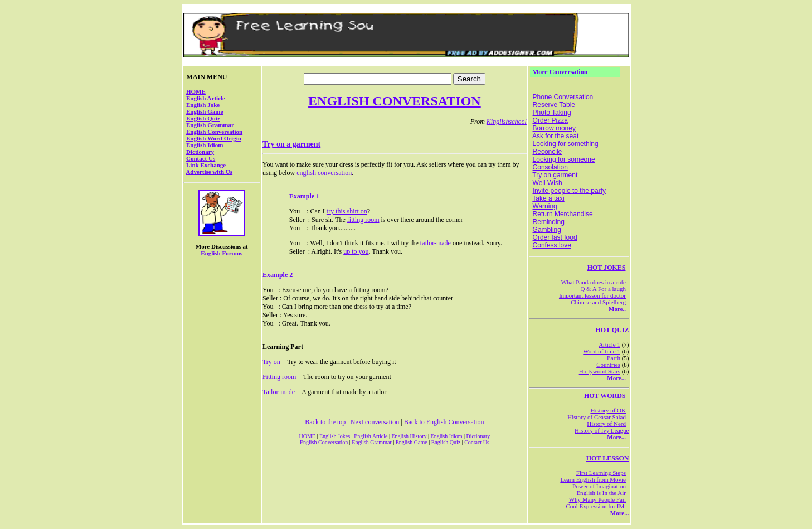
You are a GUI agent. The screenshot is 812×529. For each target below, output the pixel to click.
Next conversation (375, 422)
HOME (196, 91)
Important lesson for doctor (592, 295)
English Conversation (214, 132)
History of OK (608, 410)
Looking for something (566, 144)
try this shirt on (347, 211)
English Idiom (205, 145)
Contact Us (201, 158)
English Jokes (335, 436)
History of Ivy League (602, 430)
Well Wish (548, 183)
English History (409, 436)
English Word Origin (214, 138)
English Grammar (210, 125)
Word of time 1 (602, 351)
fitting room (363, 220)
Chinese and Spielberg (598, 302)
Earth (614, 358)
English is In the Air (601, 493)
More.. (617, 309)
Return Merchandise (563, 214)
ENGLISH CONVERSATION (395, 101)
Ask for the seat (555, 136)
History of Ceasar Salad (597, 417)
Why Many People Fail (597, 499)
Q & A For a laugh (603, 289)
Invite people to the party (569, 191)
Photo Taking (552, 113)
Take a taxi (548, 198)
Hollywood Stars (600, 371)
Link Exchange (206, 165)
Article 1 (609, 344)
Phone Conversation (563, 97)
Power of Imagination (599, 486)
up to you (356, 251)
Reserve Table (554, 105)
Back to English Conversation (444, 422)
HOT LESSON (608, 458)
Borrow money (554, 128)
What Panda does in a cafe (594, 282)
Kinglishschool (507, 122)
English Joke (203, 105)
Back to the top (325, 422)
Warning (545, 206)
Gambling (547, 230)
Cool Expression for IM (596, 506)
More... (617, 378)
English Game (205, 111)
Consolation (550, 167)
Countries (608, 365)
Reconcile (548, 152)
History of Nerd (606, 424)
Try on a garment (291, 144)
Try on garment (555, 175)
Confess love (552, 245)
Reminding (549, 222)
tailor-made (436, 243)
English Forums (222, 253)
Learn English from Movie (593, 479)
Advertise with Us (209, 172)
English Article (206, 98)
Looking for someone (564, 159)
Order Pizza (550, 120)
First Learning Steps (601, 473)
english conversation (324, 173)
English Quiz (203, 118)
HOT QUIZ (612, 330)
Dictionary (200, 152)
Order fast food (555, 237)
